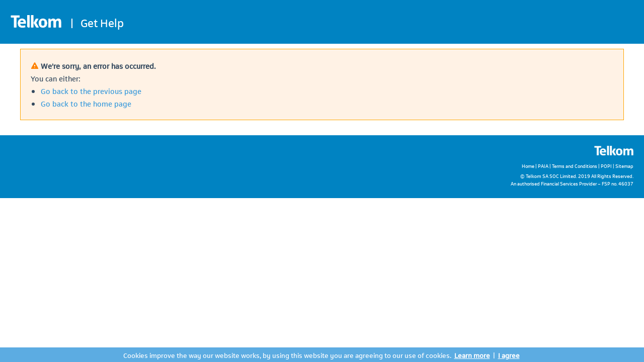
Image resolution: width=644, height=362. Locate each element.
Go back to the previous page (91, 90)
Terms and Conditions (575, 166)
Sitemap (624, 166)
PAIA (543, 166)
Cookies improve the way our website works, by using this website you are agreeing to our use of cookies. (287, 355)
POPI (606, 166)
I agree (509, 355)
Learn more (472, 355)
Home (528, 166)
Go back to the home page (86, 103)
